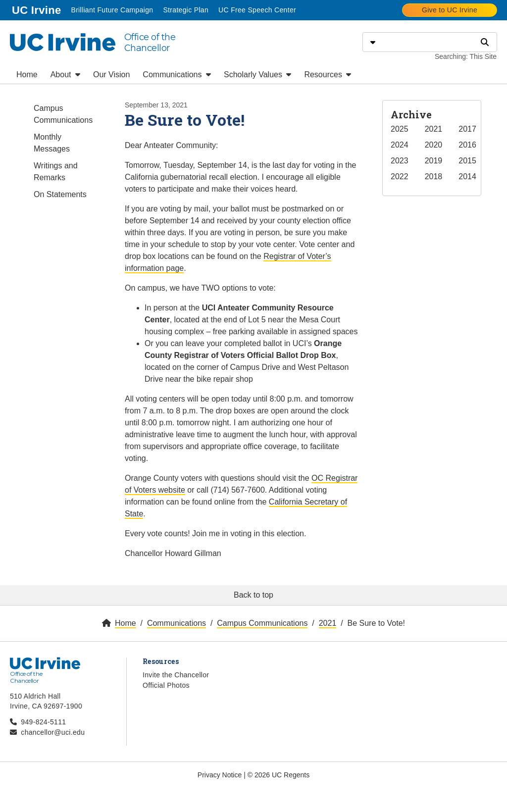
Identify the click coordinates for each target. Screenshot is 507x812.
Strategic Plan (186, 10)
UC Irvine (37, 9)
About (65, 75)
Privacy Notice (220, 775)
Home (27, 75)
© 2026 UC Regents (279, 775)
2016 (467, 145)
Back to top (253, 595)
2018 (434, 177)
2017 (467, 129)
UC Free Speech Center (257, 10)
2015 (467, 161)
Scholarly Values (257, 75)
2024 (400, 145)
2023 (400, 161)
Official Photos (166, 685)
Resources (328, 75)
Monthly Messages (52, 143)
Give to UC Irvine (450, 10)
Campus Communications (63, 114)
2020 (434, 145)
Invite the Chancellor (176, 675)
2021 (434, 129)
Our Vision (111, 75)
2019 (434, 161)
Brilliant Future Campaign (112, 10)
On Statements (60, 194)
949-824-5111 (43, 722)
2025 (400, 129)
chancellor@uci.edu (53, 732)
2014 (467, 177)
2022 (400, 177)
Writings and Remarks (56, 172)
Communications (177, 75)
